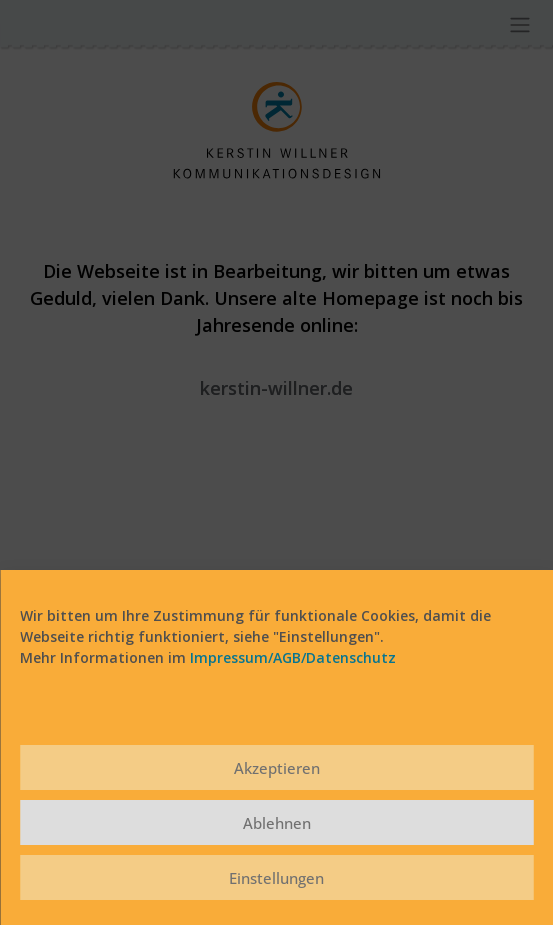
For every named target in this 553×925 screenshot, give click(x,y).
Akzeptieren (277, 768)
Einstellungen (276, 878)
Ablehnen (277, 823)
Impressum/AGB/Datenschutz (293, 657)
